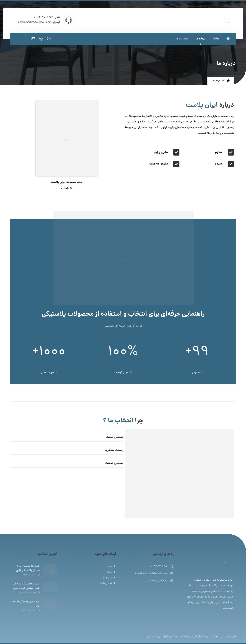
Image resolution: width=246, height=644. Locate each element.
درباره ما (110, 578)
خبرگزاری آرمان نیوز (167, 637)
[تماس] (41, 39)
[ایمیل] (33, 39)
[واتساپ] (49, 39)
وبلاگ (111, 572)
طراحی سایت (229, 637)
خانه (111, 567)
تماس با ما (108, 584)
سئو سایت (215, 637)
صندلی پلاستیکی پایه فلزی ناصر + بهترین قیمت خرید (26, 586)
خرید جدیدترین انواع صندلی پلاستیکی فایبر (28, 568)
